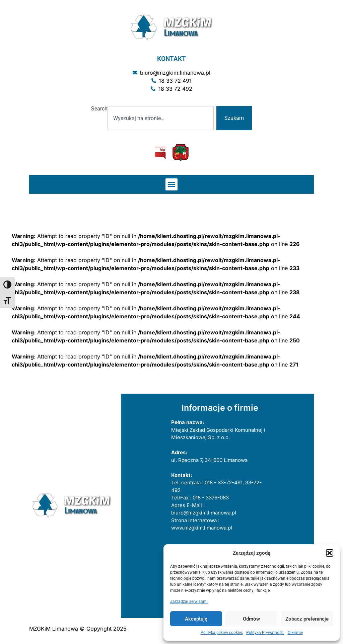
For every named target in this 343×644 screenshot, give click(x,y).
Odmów (251, 619)
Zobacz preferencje (307, 619)
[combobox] (161, 118)
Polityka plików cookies (222, 633)
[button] (330, 553)
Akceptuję (196, 619)
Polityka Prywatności (265, 633)
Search (99, 109)
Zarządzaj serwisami (189, 601)
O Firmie (295, 633)
